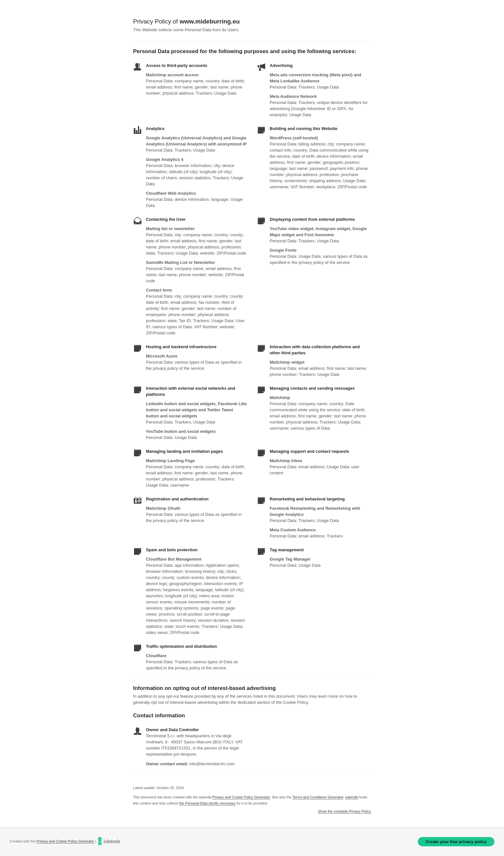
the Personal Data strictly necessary (207, 803)
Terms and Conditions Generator (318, 797)
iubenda (351, 797)
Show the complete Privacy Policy (344, 811)
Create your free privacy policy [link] (456, 842)
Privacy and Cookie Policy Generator (241, 797)
